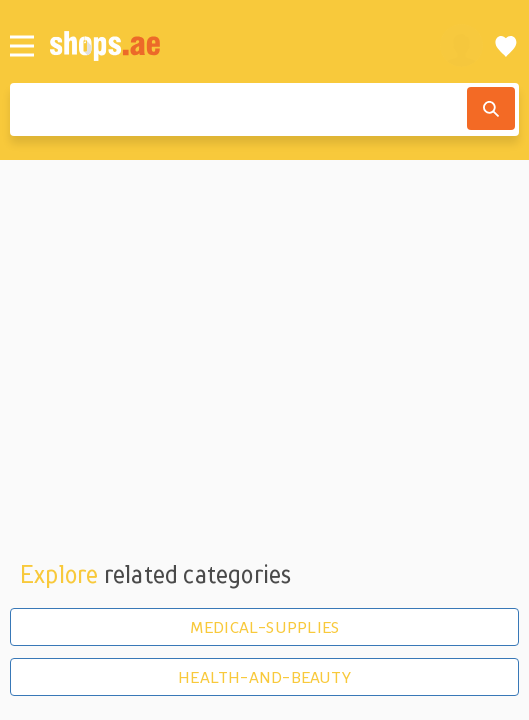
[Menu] (22, 46)
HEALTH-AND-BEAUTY (264, 677)
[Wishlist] (506, 45)
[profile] (461, 45)
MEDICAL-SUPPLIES (264, 627)
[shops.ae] (233, 45)
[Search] (491, 108)
